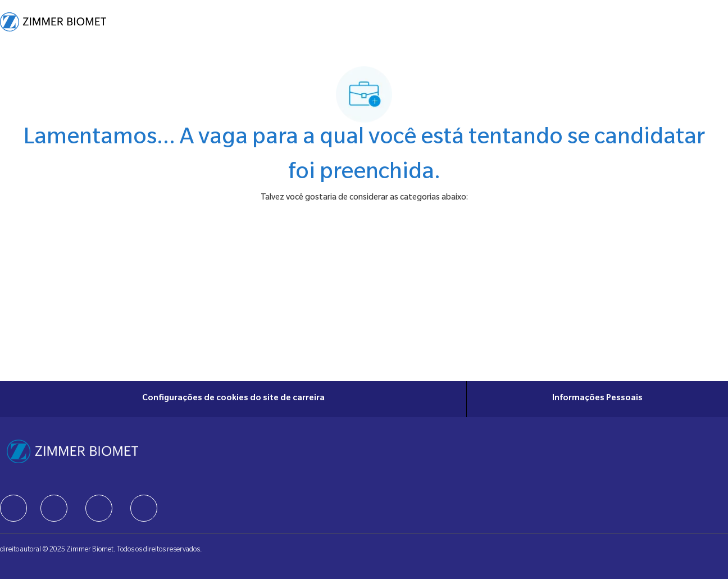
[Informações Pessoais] (597, 399)
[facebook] (13, 508)
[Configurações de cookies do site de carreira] (233, 399)
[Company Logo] (53, 22)
